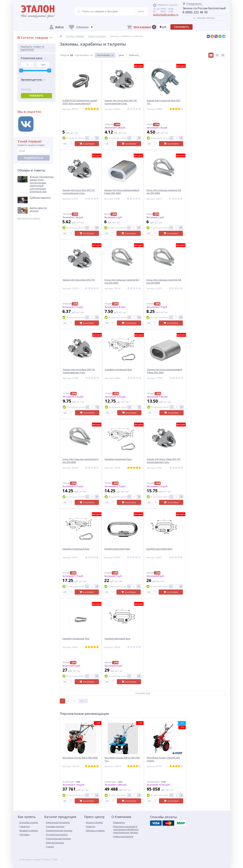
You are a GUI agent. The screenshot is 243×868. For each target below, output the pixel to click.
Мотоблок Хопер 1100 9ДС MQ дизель (163, 759)
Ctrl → (83, 701)
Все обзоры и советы (29, 218)
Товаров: (64, 55)
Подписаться (33, 158)
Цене (121, 55)
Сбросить (26, 89)
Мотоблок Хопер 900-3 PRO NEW (80, 758)
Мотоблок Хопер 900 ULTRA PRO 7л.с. (122, 759)
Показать (36, 96)
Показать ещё (143, 693)
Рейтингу (134, 55)
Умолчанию (103, 55)
